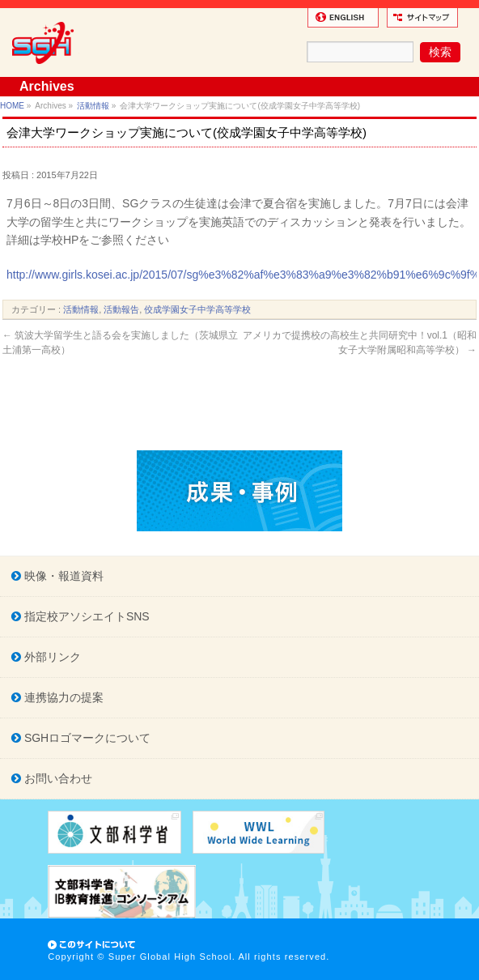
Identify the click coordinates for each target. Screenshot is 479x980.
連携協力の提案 (62, 697)
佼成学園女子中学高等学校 (197, 309)
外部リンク (51, 657)
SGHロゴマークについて (86, 738)
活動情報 (93, 106)
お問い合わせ (57, 778)
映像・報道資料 (62, 576)
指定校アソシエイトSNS (85, 616)
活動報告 (121, 309)
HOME (12, 106)
